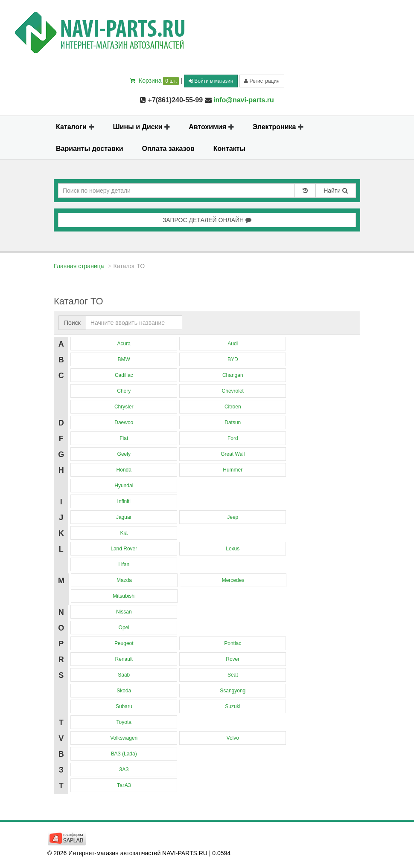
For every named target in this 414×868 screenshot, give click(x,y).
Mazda (124, 580)
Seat (233, 675)
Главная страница (79, 266)
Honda (124, 470)
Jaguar (124, 517)
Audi (233, 344)
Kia (124, 533)
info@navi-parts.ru (244, 100)
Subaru (124, 706)
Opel (124, 628)
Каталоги (75, 127)
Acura (124, 344)
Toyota (124, 722)
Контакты (229, 149)
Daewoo (124, 422)
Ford (233, 438)
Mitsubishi (124, 596)
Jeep (233, 517)
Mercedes (233, 580)
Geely (124, 454)
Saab (124, 675)
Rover (233, 659)
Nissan (124, 612)
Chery (124, 391)
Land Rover (124, 549)
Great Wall (233, 454)
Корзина (154, 81)
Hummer (233, 470)
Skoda (124, 691)
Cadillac (124, 375)
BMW (124, 359)
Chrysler (124, 407)
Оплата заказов (168, 149)
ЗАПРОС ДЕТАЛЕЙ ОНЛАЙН (207, 220)
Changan (233, 375)
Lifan (124, 564)
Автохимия (211, 127)
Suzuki (233, 706)
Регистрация (262, 81)
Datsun (233, 422)
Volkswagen (124, 738)
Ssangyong (233, 691)
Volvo (233, 738)
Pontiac (233, 643)
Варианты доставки (90, 149)
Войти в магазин (211, 81)
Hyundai (124, 486)
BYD (233, 359)
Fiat (124, 438)
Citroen (233, 407)
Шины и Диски (142, 127)
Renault (124, 659)
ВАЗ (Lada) (124, 754)
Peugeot (124, 643)
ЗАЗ (124, 770)
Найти (336, 191)
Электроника (278, 127)
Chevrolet (233, 391)
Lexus (233, 549)
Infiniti (124, 501)
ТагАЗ (124, 785)
